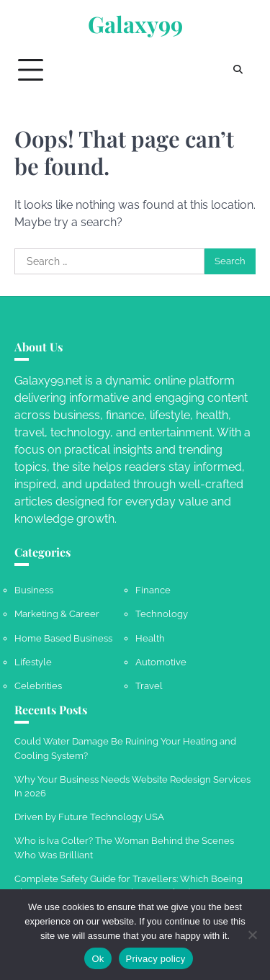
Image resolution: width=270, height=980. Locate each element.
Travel (149, 686)
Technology (162, 614)
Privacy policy (156, 959)
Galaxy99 (135, 24)
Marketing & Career (57, 614)
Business (34, 590)
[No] (252, 935)
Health (150, 638)
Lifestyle (33, 662)
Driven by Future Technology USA (89, 817)
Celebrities (38, 686)
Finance (153, 590)
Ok (98, 959)
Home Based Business (63, 638)
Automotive (161, 662)
